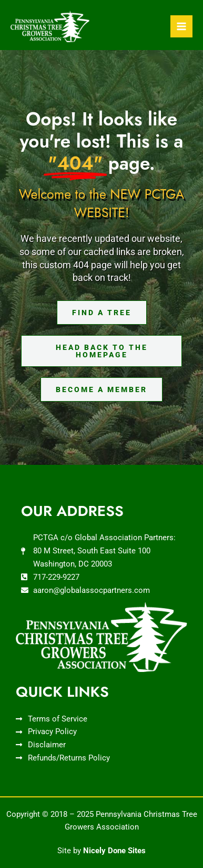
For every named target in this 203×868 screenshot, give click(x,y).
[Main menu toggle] (181, 26)
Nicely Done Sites (114, 851)
